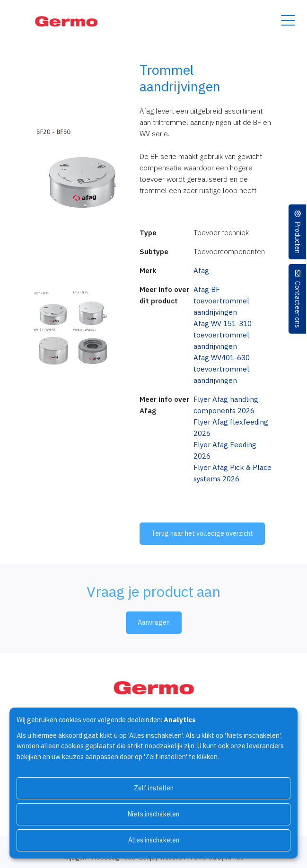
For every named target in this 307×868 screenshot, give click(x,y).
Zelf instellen (154, 788)
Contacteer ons (298, 305)
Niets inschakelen (153, 814)
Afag (201, 270)
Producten (298, 238)
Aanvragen (154, 622)
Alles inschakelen (154, 840)
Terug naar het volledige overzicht (202, 533)
